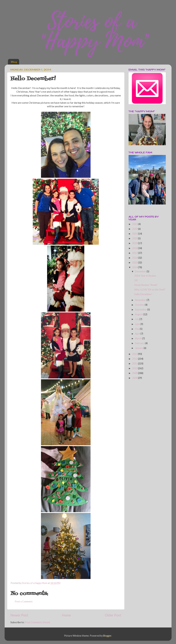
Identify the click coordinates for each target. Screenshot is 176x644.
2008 (135, 378)
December (141, 271)
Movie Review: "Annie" (146, 285)
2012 (135, 359)
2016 (135, 258)
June (138, 324)
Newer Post (19, 615)
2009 (135, 373)
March (139, 338)
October (140, 305)
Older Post (113, 615)
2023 (135, 224)
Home (66, 615)
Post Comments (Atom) (38, 622)
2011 (135, 364)
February (140, 343)
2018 (135, 248)
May (137, 329)
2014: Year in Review (145, 276)
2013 (135, 354)
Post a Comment (24, 602)
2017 (135, 253)
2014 (135, 267)
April (138, 334)
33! (136, 280)
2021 (135, 234)
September (141, 310)
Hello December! (143, 294)
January (139, 348)
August (139, 314)
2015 (135, 263)
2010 (135, 368)
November (141, 300)
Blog (14, 62)
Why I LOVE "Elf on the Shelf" (150, 290)
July (137, 319)
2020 (135, 238)
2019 (135, 243)
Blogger (107, 636)
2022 (135, 229)
